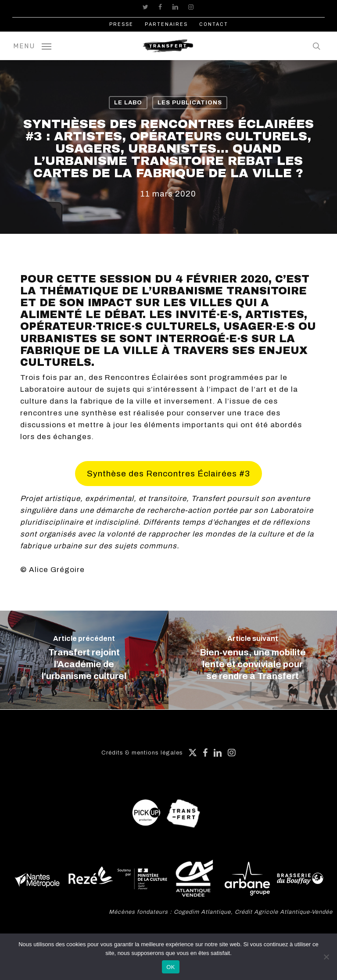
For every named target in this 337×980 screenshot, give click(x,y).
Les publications (190, 103)
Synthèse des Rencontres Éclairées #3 (168, 474)
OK (170, 967)
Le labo (128, 103)
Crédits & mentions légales (142, 753)
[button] (32, 46)
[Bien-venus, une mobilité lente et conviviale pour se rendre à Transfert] (253, 660)
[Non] (326, 957)
